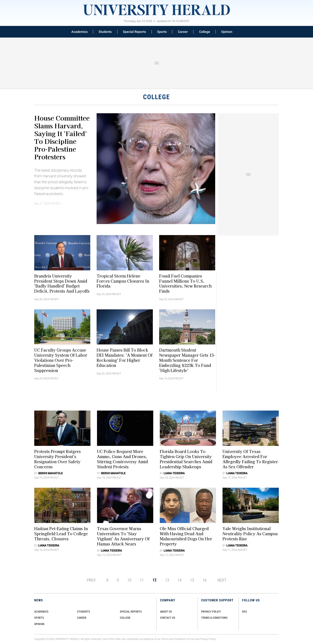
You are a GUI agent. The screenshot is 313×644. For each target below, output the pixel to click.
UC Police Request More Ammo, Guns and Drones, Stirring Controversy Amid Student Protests (122, 459)
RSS (245, 612)
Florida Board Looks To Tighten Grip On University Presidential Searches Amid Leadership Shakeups (186, 459)
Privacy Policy (208, 639)
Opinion (227, 32)
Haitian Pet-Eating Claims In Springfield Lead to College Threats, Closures (61, 534)
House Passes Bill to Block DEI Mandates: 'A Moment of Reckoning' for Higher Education (125, 358)
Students (105, 32)
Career (183, 32)
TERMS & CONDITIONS (214, 618)
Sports (162, 32)
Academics (79, 32)
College (205, 32)
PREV (91, 580)
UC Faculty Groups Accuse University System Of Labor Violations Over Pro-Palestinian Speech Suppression (61, 360)
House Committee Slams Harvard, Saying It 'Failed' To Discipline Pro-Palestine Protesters (62, 137)
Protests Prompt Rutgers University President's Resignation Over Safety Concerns (57, 459)
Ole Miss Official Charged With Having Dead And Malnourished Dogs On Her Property (186, 536)
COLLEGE (125, 618)
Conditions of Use (184, 639)
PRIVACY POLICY (211, 612)
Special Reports (134, 32)
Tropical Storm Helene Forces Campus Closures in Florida (123, 281)
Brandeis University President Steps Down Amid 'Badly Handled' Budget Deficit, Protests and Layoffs (62, 283)
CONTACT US (168, 618)
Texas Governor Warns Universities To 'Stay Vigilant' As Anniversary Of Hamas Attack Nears (123, 536)
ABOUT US (166, 612)
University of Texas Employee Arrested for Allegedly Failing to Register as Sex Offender (250, 459)
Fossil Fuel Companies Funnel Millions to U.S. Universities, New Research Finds (185, 283)
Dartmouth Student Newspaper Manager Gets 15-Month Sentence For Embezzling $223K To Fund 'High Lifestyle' (187, 360)
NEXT (222, 580)
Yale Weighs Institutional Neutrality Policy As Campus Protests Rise (250, 534)
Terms (165, 639)
